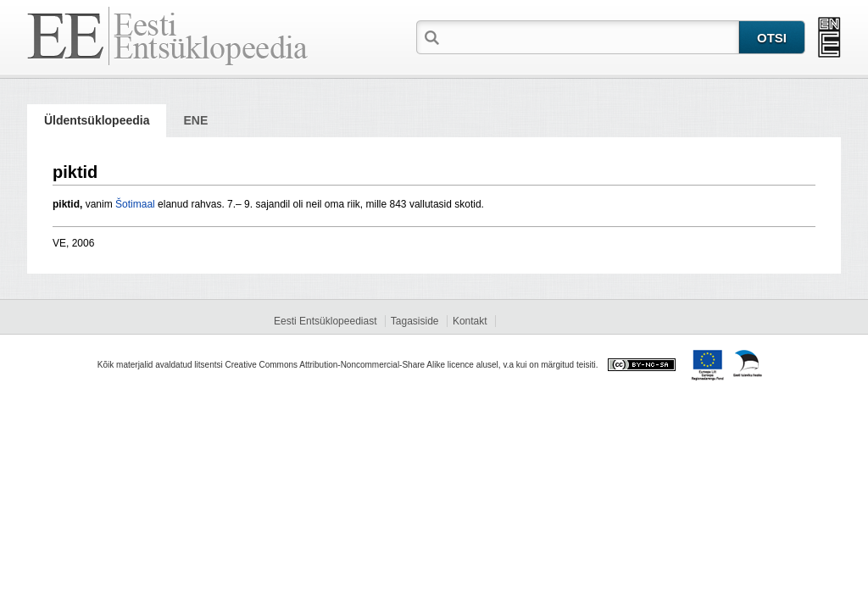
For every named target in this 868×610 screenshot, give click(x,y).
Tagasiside (415, 321)
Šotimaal (135, 204)
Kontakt (470, 321)
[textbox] (591, 36)
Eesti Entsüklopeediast (325, 321)
